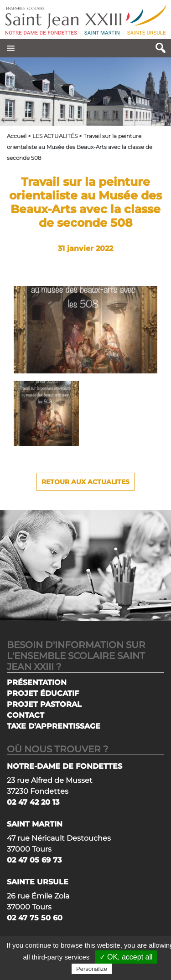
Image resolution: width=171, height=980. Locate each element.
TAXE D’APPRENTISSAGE (54, 726)
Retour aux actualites (85, 482)
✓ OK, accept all (126, 957)
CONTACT (26, 715)
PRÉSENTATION (37, 682)
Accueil (17, 136)
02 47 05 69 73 (34, 860)
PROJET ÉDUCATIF (43, 693)
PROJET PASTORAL (44, 704)
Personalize (92, 969)
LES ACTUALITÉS (55, 136)
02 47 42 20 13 (33, 802)
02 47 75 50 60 (35, 918)
